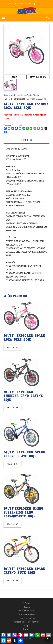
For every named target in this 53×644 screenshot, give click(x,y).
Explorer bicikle (18, 125)
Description (27, 140)
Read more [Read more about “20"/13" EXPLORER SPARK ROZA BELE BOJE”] (12, 347)
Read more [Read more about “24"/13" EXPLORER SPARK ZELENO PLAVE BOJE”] (12, 464)
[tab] (26, 140)
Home (6, 95)
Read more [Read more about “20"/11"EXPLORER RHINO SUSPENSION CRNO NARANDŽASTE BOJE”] (12, 524)
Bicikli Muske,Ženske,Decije (21, 95)
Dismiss (40, 3)
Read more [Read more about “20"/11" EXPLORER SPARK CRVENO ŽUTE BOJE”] (12, 581)
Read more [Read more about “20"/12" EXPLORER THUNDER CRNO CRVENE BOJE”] (12, 408)
